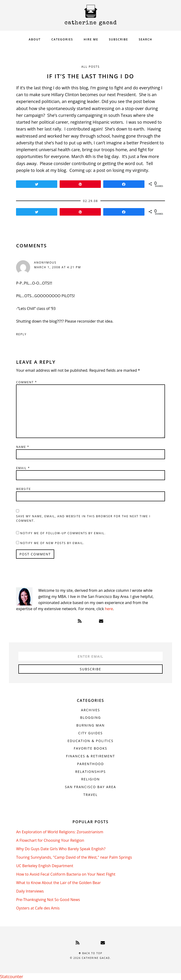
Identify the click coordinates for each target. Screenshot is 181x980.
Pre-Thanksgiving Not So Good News (48, 900)
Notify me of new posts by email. (52, 543)
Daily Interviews (30, 891)
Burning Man (91, 725)
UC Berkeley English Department (45, 866)
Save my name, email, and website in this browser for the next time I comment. (83, 519)
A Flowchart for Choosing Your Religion (50, 840)
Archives (90, 710)
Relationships (90, 772)
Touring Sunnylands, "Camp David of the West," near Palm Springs (74, 857)
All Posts (90, 67)
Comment (27, 382)
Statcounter (12, 976)
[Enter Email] (90, 656)
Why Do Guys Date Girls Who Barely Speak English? (61, 849)
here (109, 609)
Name (23, 447)
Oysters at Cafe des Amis (38, 908)
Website (23, 489)
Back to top (91, 953)
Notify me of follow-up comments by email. (63, 533)
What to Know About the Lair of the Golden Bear (58, 883)
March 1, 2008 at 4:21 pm (57, 267)
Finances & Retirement (90, 756)
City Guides (90, 733)
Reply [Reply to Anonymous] (21, 334)
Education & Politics (91, 741)
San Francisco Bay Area (90, 787)
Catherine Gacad (90, 15)
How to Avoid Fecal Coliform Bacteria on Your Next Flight (66, 874)
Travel (91, 795)
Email (23, 468)
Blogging (90, 717)
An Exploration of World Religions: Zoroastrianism (60, 832)
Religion (90, 779)
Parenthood (90, 764)
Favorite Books (90, 748)
